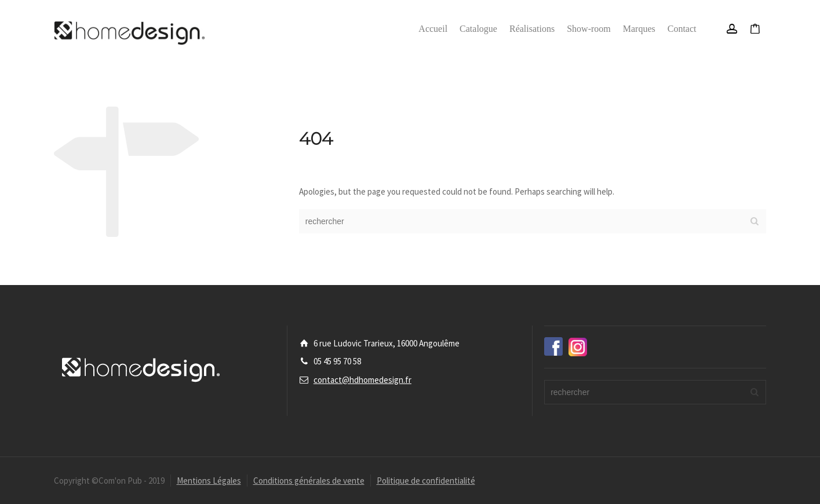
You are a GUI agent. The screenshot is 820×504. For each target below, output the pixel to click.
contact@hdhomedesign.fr (362, 380)
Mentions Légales (209, 481)
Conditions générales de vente (309, 481)
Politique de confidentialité (426, 481)
